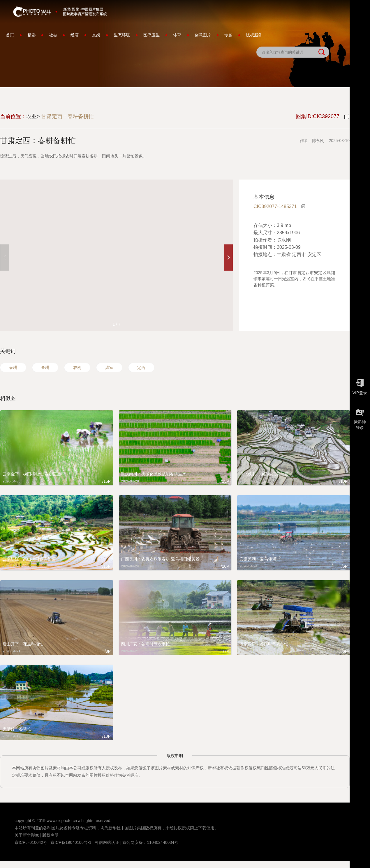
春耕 (13, 368)
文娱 (96, 35)
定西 (141, 368)
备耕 (45, 368)
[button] (228, 258)
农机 (77, 368)
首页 (10, 35)
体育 (177, 35)
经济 (75, 35)
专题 (228, 35)
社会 (53, 35)
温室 (109, 368)
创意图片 (203, 35)
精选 (31, 35)
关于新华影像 (27, 835)
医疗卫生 (151, 35)
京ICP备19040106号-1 (71, 842)
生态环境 (122, 35)
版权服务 (254, 35)
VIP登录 (360, 386)
